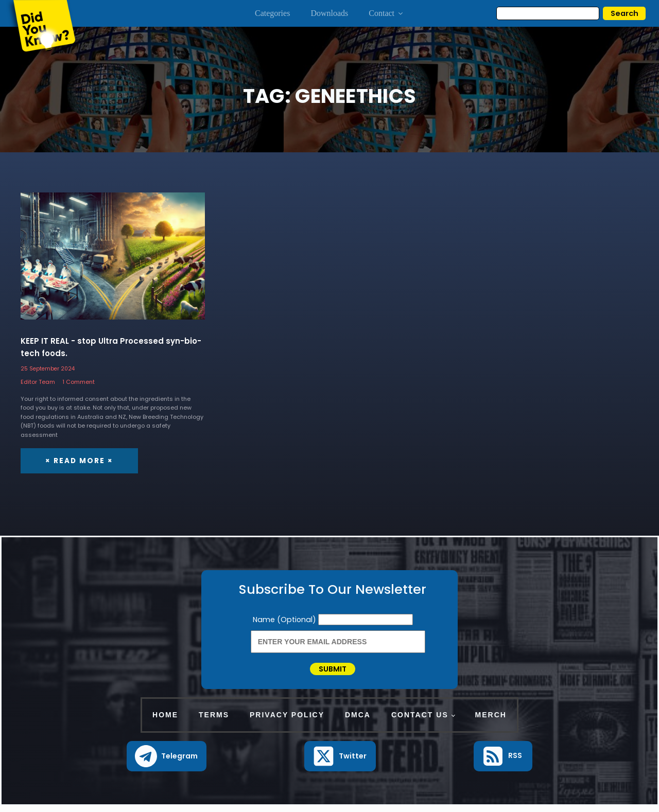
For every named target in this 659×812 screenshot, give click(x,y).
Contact (386, 13)
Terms (214, 721)
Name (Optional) (285, 619)
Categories (272, 13)
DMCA (358, 721)
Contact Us (420, 721)
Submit (333, 672)
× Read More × (77, 460)
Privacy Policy (287, 721)
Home (165, 721)
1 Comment (79, 382)
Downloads (329, 13)
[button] (167, 762)
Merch (491, 721)
